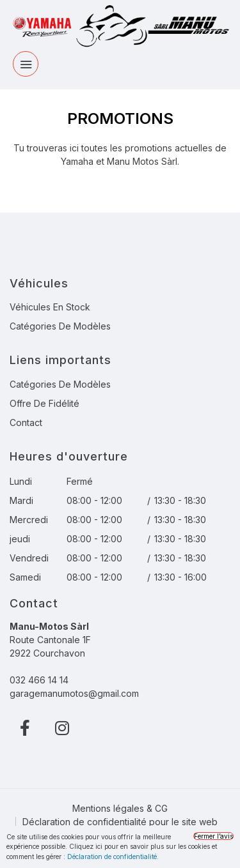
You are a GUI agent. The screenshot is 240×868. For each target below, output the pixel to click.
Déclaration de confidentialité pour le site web (120, 822)
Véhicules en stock (50, 307)
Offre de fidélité (44, 403)
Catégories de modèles (60, 326)
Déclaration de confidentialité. (113, 857)
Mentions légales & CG (120, 808)
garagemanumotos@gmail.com (74, 693)
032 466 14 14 (39, 680)
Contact (26, 423)
